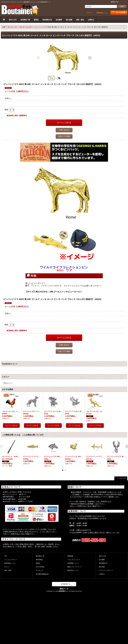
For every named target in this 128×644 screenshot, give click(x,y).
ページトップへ (122, 478)
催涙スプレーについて (75, 567)
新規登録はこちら (102, 13)
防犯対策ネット (64, 591)
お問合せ (102, 574)
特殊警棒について (73, 563)
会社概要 (102, 560)
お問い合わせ (64, 130)
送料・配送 (8, 570)
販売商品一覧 (40, 556)
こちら (22, 534)
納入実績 (102, 567)
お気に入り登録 (64, 136)
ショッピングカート (11, 560)
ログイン (89, 13)
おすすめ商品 (40, 567)
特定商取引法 (103, 563)
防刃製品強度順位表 (42, 574)
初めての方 (103, 556)
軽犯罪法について (73, 570)
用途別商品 (39, 560)
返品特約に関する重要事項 (17, 116)
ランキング (39, 570)
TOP (6, 556)
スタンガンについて (74, 560)
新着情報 (70, 556)
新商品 (38, 563)
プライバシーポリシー (106, 570)
